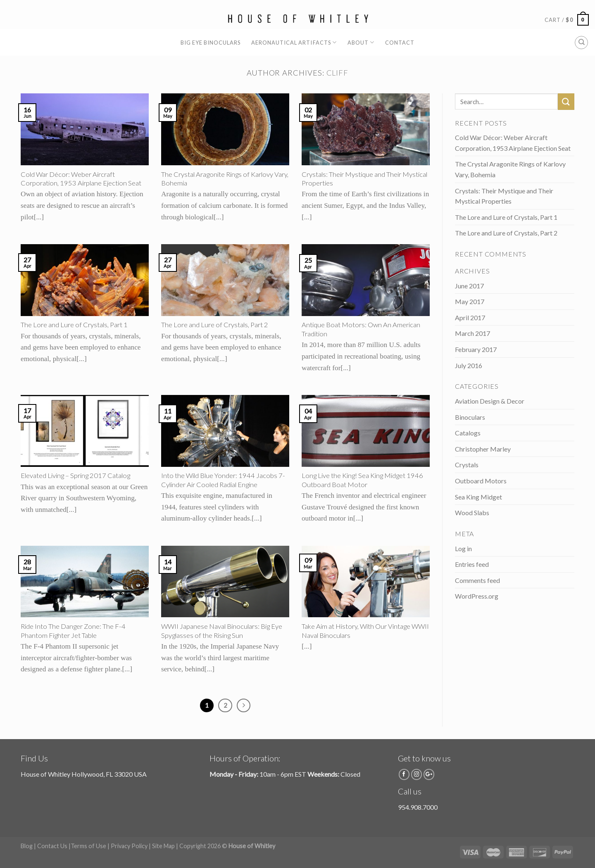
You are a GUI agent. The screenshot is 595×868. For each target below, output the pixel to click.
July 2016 (469, 365)
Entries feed (472, 564)
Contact (400, 43)
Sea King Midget (478, 497)
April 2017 (470, 317)
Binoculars (470, 417)
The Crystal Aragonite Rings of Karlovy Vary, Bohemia (510, 169)
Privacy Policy (129, 846)
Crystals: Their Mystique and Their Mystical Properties (504, 196)
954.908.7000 (418, 807)
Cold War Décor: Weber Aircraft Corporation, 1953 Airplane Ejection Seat (513, 143)
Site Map (163, 846)
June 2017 (469, 286)
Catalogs (468, 433)
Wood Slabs (472, 512)
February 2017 (476, 349)
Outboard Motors (481, 481)
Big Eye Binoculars (211, 43)
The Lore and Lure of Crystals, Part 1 (506, 217)
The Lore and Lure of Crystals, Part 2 (506, 233)
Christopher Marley (483, 449)
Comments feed (477, 580)
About (361, 42)
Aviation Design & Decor (490, 401)
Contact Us (52, 846)
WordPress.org (477, 596)
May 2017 (470, 301)
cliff (338, 73)
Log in (463, 548)
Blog (27, 846)
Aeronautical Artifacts (294, 42)
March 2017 (472, 333)
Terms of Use (88, 846)
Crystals (467, 465)
